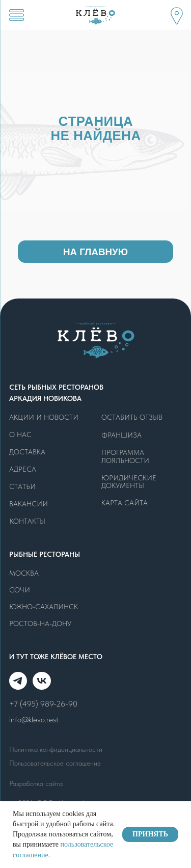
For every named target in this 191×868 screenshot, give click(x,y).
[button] (176, 16)
